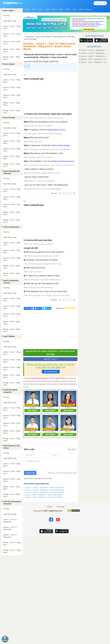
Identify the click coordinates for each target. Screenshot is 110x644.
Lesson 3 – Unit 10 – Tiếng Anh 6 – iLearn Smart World (44, 488)
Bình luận (28, 309)
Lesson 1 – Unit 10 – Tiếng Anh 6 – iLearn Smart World (44, 492)
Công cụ (88, 9)
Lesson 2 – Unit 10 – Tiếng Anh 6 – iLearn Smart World (44, 490)
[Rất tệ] (60, 193)
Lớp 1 (82, 9)
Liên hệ (49, 507)
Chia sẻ (38, 308)
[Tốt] (71, 193)
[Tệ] (64, 193)
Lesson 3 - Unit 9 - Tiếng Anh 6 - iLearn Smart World (43, 495)
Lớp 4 (61, 9)
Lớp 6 (47, 9)
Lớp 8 (34, 9)
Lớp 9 (27, 9)
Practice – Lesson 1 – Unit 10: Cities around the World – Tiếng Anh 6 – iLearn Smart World (49, 46)
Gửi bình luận (30, 473)
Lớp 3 (68, 9)
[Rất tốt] (74, 193)
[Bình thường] (67, 193)
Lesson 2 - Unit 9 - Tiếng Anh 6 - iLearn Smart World (43, 497)
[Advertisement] (53, 330)
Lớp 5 (54, 9)
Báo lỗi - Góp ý (50, 359)
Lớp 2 (75, 9)
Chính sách (60, 507)
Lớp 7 (41, 9)
